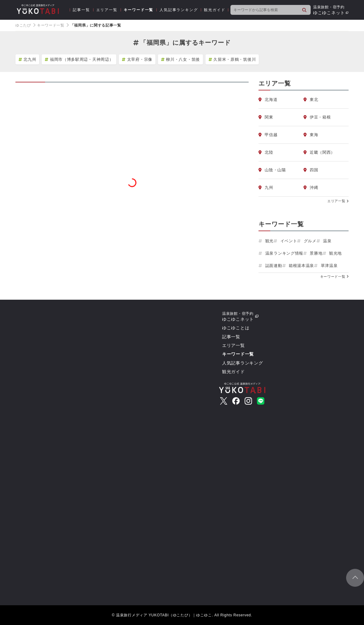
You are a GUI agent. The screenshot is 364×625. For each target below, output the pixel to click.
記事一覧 (81, 10)
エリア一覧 (107, 10)
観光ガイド (215, 10)
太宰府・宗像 (137, 59)
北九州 (27, 59)
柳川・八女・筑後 (180, 59)
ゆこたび (23, 25)
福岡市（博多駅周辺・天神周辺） (79, 59)
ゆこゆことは (236, 328)
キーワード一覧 (139, 10)
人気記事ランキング (179, 10)
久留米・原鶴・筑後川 (232, 59)
